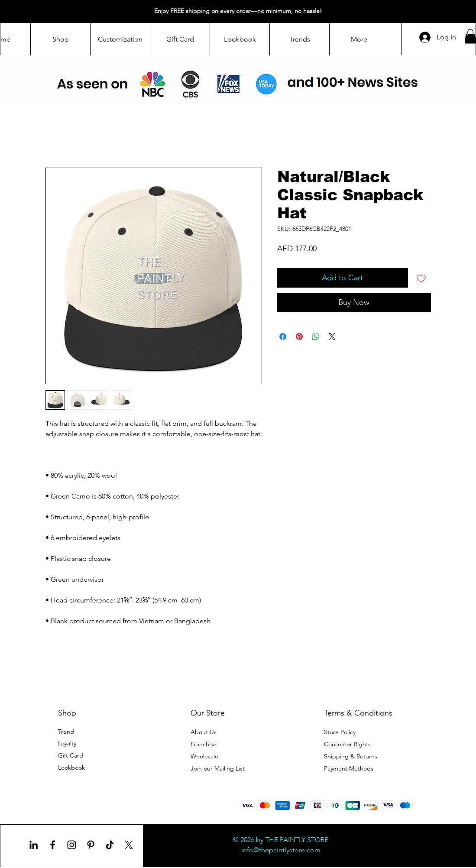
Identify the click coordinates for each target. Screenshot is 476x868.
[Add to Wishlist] (421, 278)
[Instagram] (72, 845)
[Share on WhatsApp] (316, 337)
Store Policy (340, 732)
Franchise (204, 744)
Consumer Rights (347, 744)
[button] (218, 768)
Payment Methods (350, 768)
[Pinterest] (91, 845)
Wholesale (205, 756)
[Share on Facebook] (283, 337)
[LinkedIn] (34, 845)
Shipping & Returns (351, 756)
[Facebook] (53, 845)
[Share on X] (332, 337)
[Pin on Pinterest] (299, 337)
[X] (129, 845)
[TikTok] (110, 845)
